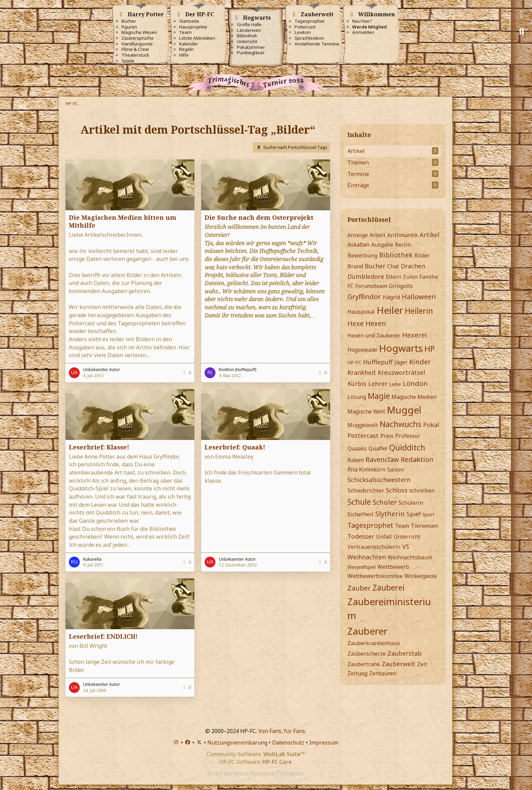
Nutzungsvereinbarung (237, 743)
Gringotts (401, 286)
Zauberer (367, 631)
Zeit (422, 664)
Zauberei (388, 587)
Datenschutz (288, 743)
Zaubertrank (364, 664)
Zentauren (383, 673)
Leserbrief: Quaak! (235, 447)
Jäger (401, 362)
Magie (379, 396)
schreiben (422, 490)
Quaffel (378, 448)
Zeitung (357, 673)
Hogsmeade (362, 350)
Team (185, 32)
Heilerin (419, 311)
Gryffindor (364, 297)
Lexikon (303, 32)
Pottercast (305, 27)
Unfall (384, 537)
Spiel (414, 514)
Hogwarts (401, 348)
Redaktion (417, 459)
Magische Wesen (139, 32)
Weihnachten (367, 557)
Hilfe (184, 55)
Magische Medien (414, 397)
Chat (393, 266)
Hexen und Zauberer (374, 335)
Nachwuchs (401, 424)
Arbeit (377, 235)
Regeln (186, 49)
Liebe (395, 384)
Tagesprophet (309, 21)
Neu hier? (362, 21)
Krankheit (362, 372)
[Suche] (521, 32)
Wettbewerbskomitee (375, 576)
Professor (408, 436)
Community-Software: (256, 754)
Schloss (397, 490)
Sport (429, 514)
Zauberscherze (367, 654)
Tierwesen (425, 526)
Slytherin (390, 514)
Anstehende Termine (317, 44)
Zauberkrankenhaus (374, 643)
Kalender (189, 44)
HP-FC (354, 362)
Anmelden (363, 32)
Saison (396, 469)
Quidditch (407, 447)
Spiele (128, 61)
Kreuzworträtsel (401, 372)
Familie (429, 277)
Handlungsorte (137, 44)
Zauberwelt (398, 664)
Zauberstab (405, 653)
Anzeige (358, 235)
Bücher (129, 21)
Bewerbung (362, 255)
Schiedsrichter (366, 490)
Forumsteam (371, 286)
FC (350, 286)
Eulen (410, 277)
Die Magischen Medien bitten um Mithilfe (123, 221)
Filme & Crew (135, 49)
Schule (359, 502)
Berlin (403, 245)
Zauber (359, 588)
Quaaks (357, 448)
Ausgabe (382, 245)
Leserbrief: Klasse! (99, 447)
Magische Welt (366, 411)
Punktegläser (251, 53)
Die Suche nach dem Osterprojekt (259, 217)
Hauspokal (361, 312)
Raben (356, 460)
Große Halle (249, 25)
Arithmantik (403, 235)
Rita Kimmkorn (366, 469)
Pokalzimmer (251, 47)
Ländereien (249, 30)
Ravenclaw (382, 459)
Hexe (356, 323)
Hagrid (391, 297)
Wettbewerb (393, 567)
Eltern (394, 277)
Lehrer (378, 384)
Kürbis (357, 384)
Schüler (385, 502)
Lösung (357, 397)
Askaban (358, 245)
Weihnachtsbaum (410, 557)
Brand (355, 266)
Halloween (419, 297)
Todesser (361, 536)
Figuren (129, 27)
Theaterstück (135, 55)
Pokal (431, 425)
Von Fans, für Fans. (282, 731)
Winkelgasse (421, 576)
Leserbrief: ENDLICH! (103, 636)
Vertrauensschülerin (374, 547)
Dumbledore (366, 276)
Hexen (376, 323)
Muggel (404, 410)
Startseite (189, 21)
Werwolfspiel (362, 567)
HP (430, 349)
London (415, 383)
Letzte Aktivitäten (197, 38)
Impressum (324, 743)
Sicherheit (360, 514)
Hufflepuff (378, 362)
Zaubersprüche (138, 38)
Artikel (430, 235)
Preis (387, 436)
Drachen (413, 266)
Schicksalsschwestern (379, 480)
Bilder (422, 255)
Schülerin (411, 503)
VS (406, 546)
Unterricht (247, 42)
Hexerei (415, 335)
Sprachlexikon (309, 38)
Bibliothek (247, 36)
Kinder (420, 362)
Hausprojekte (193, 27)
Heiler (390, 310)
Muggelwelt (363, 425)
